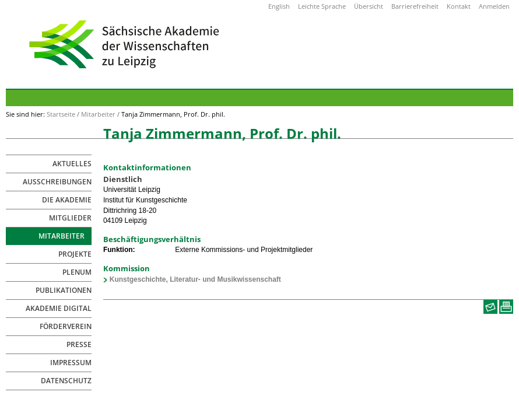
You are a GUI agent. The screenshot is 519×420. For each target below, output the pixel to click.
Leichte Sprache (322, 6)
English (279, 6)
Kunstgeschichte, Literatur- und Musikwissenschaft (195, 279)
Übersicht (369, 6)
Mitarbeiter (98, 114)
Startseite (61, 114)
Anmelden (494, 6)
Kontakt (459, 6)
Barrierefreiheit (415, 6)
